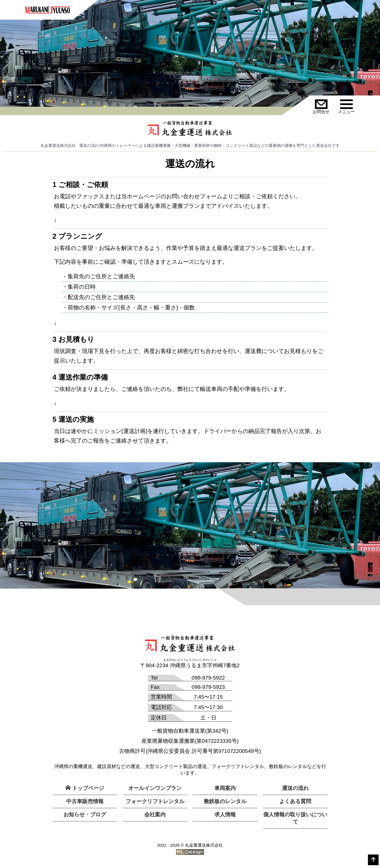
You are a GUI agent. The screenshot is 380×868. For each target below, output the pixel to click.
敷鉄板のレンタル (225, 801)
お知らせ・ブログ (85, 815)
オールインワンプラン (155, 788)
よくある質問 (295, 801)
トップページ (85, 788)
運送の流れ (295, 788)
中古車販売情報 (85, 801)
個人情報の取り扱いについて (295, 818)
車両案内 (225, 788)
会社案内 (155, 815)
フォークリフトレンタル (155, 801)
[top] (373, 860)
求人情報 (225, 815)
